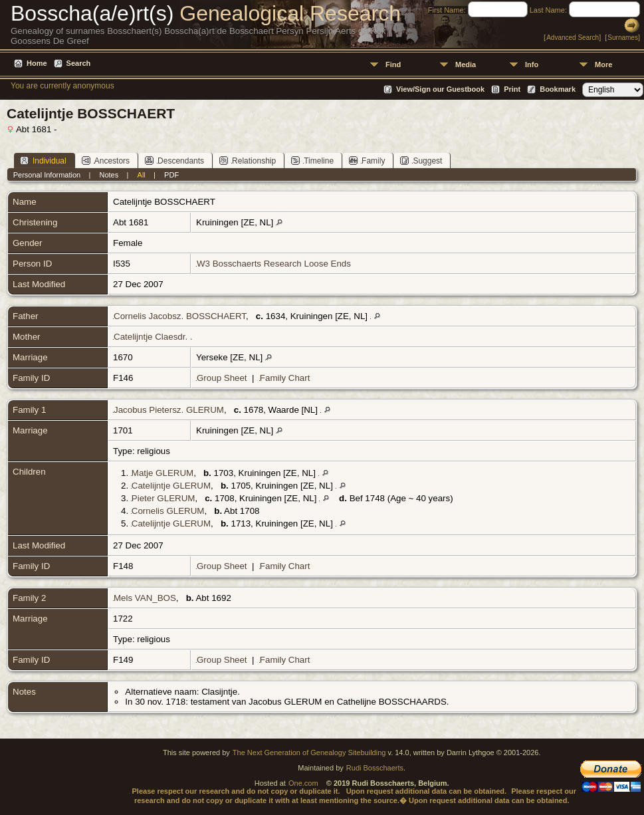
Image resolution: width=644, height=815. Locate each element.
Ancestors (106, 161)
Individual (43, 161)
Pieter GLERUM (163, 498)
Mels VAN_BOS (145, 598)
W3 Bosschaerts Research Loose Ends (274, 264)
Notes (109, 175)
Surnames (623, 38)
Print (512, 89)
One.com (303, 783)
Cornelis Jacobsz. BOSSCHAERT (180, 316)
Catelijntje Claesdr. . (153, 337)
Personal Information (47, 175)
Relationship (248, 161)
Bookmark (558, 89)
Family (367, 161)
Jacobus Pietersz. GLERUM (169, 410)
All (142, 175)
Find (393, 64)
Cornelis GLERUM (168, 511)
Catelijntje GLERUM (171, 486)
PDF (171, 175)
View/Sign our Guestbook (440, 89)
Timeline (312, 161)
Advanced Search (573, 38)
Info (532, 64)
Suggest (421, 161)
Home (37, 63)
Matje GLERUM (162, 473)
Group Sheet (222, 378)
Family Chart (285, 378)
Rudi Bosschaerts (375, 768)
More (603, 64)
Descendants (174, 161)
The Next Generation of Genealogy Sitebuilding (309, 753)
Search (79, 63)
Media (466, 64)
